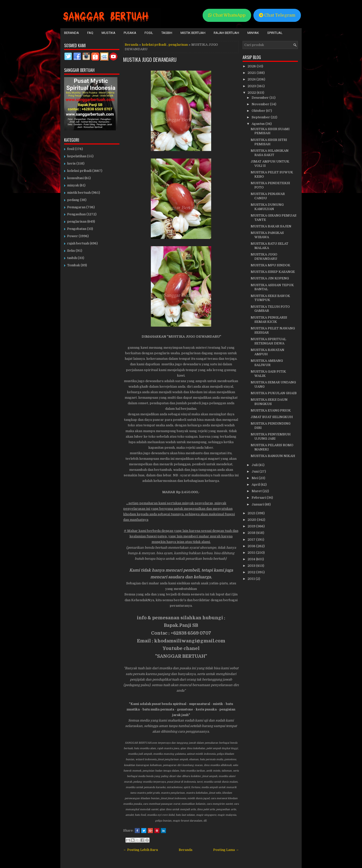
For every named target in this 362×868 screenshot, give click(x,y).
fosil (71, 149)
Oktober (259, 111)
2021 (252, 513)
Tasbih (167, 33)
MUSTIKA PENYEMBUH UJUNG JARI (271, 436)
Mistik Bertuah (193, 33)
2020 (252, 520)
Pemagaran (76, 207)
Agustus (259, 124)
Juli (255, 465)
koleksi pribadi (154, 45)
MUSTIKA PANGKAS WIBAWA (267, 235)
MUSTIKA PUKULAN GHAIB (274, 393)
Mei (255, 478)
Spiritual (275, 33)
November (261, 104)
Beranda (72, 33)
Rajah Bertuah (226, 33)
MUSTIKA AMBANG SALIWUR (267, 363)
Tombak (74, 265)
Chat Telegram (277, 15)
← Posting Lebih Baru (141, 850)
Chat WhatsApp (227, 15)
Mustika (108, 33)
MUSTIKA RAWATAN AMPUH (267, 352)
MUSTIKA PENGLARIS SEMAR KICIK (269, 320)
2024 (252, 79)
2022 (252, 93)
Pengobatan (77, 229)
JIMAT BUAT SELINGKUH (272, 417)
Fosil (149, 33)
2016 (252, 546)
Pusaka (130, 33)
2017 (252, 540)
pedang (73, 200)
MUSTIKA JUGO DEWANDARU (150, 60)
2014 (252, 559)
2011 (252, 579)
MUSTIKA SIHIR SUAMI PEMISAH (270, 131)
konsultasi (75, 178)
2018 (252, 533)
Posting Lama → (226, 850)
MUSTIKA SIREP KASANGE (273, 272)
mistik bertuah (79, 193)
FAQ (90, 33)
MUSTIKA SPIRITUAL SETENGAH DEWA (268, 341)
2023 (252, 86)
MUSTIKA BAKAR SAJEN (271, 226)
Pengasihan (76, 214)
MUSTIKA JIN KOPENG (270, 278)
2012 (252, 572)
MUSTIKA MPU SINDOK (270, 265)
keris (71, 163)
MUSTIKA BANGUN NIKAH (273, 456)
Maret (257, 491)
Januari (258, 504)
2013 (252, 566)
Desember (261, 98)
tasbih (72, 258)
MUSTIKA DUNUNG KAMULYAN (267, 207)
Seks (71, 251)
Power (73, 236)
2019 (252, 526)
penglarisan (178, 45)
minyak (73, 185)
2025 (252, 73)
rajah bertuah (78, 243)
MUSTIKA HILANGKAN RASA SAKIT (270, 153)
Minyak (253, 33)
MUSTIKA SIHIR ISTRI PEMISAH (269, 142)
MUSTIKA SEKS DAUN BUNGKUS (269, 402)
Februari (259, 498)
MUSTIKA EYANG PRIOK (271, 410)
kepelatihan (77, 156)
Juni (256, 471)
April (256, 484)
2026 (252, 66)
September (261, 117)
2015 (252, 553)
